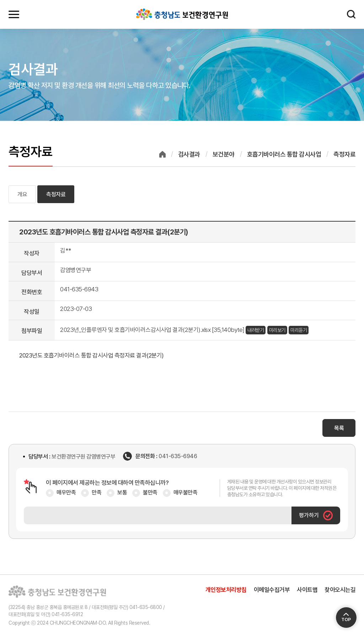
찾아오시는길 (340, 590)
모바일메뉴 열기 (14, 14)
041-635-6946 (178, 456)
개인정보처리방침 (226, 590)
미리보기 (277, 330)
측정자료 (56, 194)
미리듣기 (299, 330)
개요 (22, 194)
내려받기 (256, 330)
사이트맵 (307, 590)
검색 (351, 14)
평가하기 (316, 515)
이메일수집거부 (272, 590)
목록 (339, 428)
